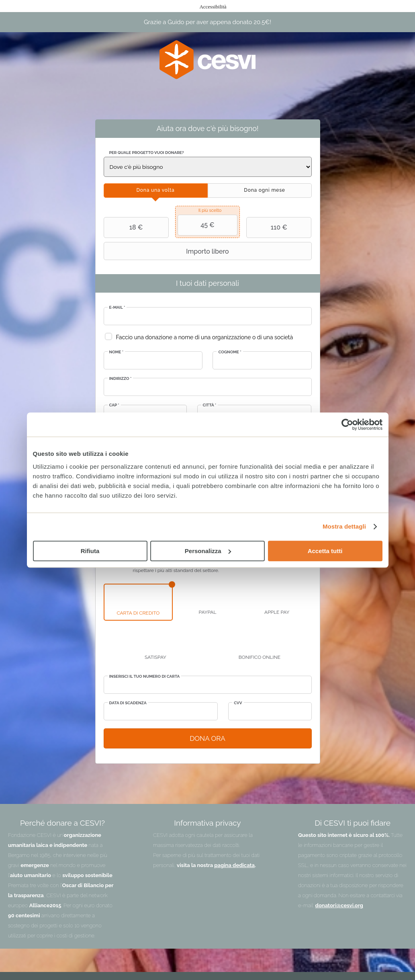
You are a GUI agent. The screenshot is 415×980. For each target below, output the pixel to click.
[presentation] (156, 191)
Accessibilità (213, 7)
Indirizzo (121, 378)
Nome (117, 352)
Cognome (230, 352)
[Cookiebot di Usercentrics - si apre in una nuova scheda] (347, 424)
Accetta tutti (325, 551)
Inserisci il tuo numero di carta (145, 676)
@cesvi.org (350, 905)
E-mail (117, 307)
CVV (238, 703)
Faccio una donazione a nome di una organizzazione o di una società (205, 337)
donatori (326, 905)
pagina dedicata (234, 865)
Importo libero (167, 251)
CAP (114, 405)
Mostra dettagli (344, 526)
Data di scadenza (128, 703)
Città (210, 405)
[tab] (156, 191)
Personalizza (208, 551)
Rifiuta (90, 551)
